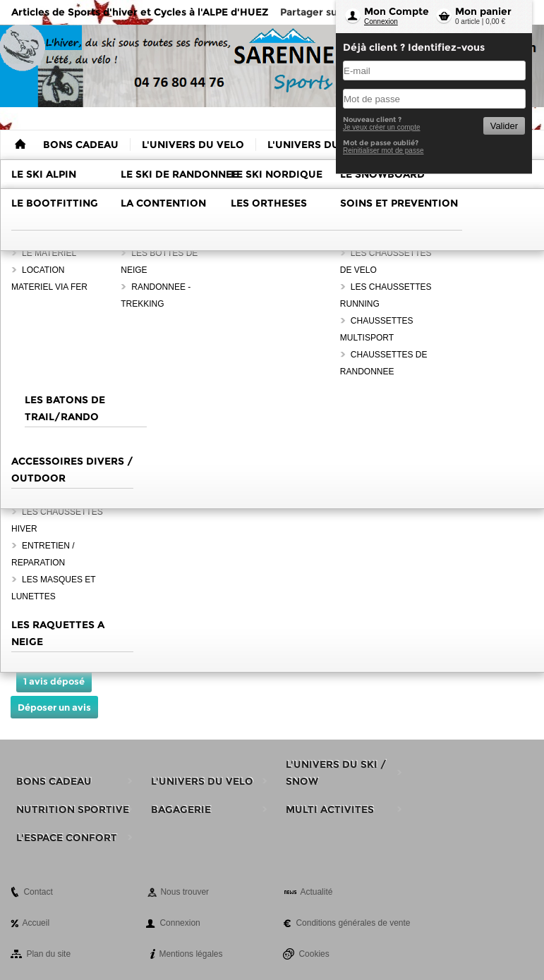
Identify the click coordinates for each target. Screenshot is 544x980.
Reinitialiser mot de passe (383, 151)
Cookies (314, 954)
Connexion (381, 22)
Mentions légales (191, 954)
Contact (38, 892)
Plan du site (48, 954)
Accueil (36, 923)
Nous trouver (185, 892)
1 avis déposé (54, 681)
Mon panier (483, 11)
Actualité (316, 892)
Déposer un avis (54, 707)
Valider (504, 126)
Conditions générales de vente (353, 923)
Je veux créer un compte (382, 127)
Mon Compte (397, 11)
